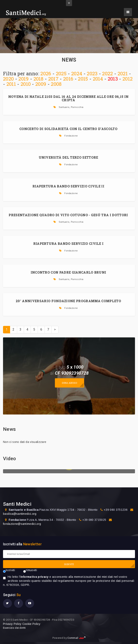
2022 (107, 73)
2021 (123, 73)
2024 (77, 73)
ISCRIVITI (69, 564)
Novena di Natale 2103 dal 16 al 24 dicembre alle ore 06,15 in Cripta (68, 98)
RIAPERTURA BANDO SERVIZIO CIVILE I (68, 243)
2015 (83, 79)
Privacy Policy (12, 624)
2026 (46, 73)
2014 (98, 79)
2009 (41, 84)
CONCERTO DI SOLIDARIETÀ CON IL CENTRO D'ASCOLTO (68, 129)
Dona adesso (70, 383)
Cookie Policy (31, 624)
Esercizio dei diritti (14, 628)
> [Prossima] (55, 329)
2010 (26, 84)
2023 (92, 73)
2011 (11, 84)
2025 (61, 73)
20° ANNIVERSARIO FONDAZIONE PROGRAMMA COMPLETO (68, 301)
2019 (24, 79)
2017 (53, 79)
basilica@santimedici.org (20, 514)
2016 (68, 79)
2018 (39, 79)
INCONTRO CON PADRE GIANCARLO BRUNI (68, 272)
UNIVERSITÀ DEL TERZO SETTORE (68, 157)
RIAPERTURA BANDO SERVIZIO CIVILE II (68, 186)
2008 (56, 84)
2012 (128, 79)
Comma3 (76, 638)
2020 (8, 79)
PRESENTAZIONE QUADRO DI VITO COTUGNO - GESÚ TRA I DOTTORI (68, 215)
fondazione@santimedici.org (22, 524)
